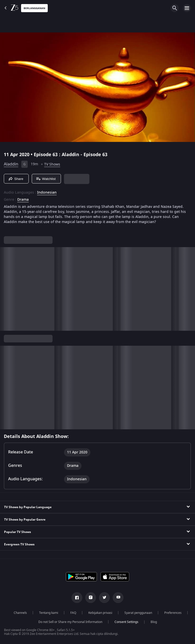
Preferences (173, 613)
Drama (23, 200)
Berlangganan (34, 8)
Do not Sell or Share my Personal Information (70, 622)
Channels (20, 613)
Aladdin (11, 164)
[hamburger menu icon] (187, 8)
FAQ (73, 613)
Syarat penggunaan (138, 613)
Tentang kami (49, 613)
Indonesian (47, 193)
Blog (154, 622)
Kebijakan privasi (100, 613)
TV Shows (52, 164)
